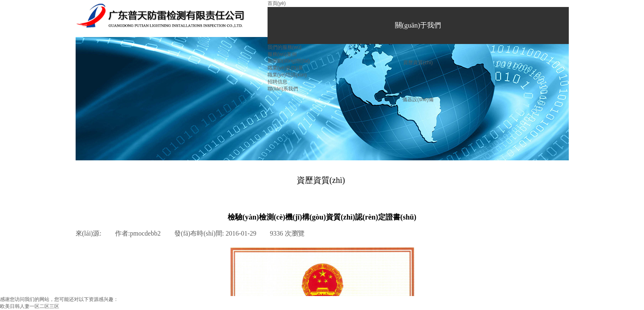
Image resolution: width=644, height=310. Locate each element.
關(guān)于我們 (418, 25)
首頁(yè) (277, 3)
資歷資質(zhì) (418, 62)
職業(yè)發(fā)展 (285, 68)
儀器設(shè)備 (418, 99)
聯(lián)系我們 (283, 89)
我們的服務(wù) (285, 47)
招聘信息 (277, 82)
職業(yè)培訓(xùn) (287, 75)
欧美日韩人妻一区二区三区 (30, 306)
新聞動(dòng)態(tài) (289, 61)
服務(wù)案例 (282, 54)
